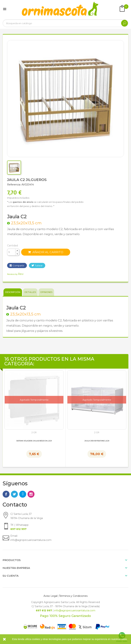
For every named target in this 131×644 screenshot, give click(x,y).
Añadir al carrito (46, 252)
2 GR (34, 432)
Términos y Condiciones (73, 596)
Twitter (14, 494)
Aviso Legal (50, 596)
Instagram (31, 494)
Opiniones (46, 292)
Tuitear (39, 265)
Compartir (18, 265)
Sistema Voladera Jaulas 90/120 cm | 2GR (34, 441)
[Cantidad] (11, 252)
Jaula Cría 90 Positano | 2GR (97, 441)
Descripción (13, 292)
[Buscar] (65, 23)
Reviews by (15, 274)
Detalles (30, 292)
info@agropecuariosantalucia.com (75, 610)
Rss (23, 494)
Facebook (6, 494)
